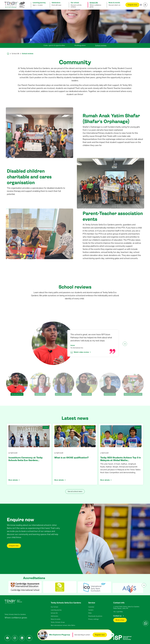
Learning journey (56, 610)
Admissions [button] (56, 3)
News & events (56, 619)
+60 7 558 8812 (118, 612)
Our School (54, 607)
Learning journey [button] (39, 3)
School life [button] (94, 3)
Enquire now (132, 5)
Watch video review (82, 361)
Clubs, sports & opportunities (54, 46)
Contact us (118, 616)
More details (14, 480)
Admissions (54, 616)
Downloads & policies (95, 616)
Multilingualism (80, 46)
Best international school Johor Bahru (63, 625)
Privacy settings (94, 619)
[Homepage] (9, 54)
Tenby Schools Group (58, 622)
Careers (91, 610)
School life (16, 54)
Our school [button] (75, 3)
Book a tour (120, 620)
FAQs (90, 613)
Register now (100, 635)
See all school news (75, 491)
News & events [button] (114, 3)
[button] (145, 5)
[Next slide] (125, 353)
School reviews (101, 46)
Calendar (91, 607)
